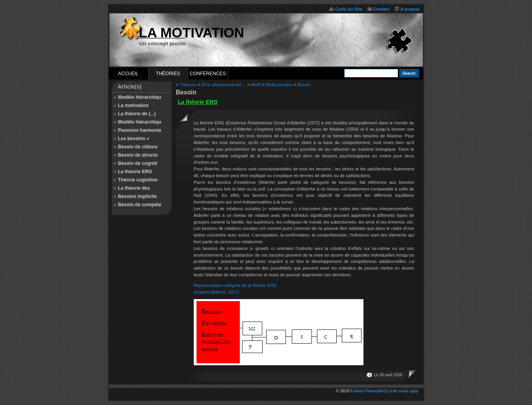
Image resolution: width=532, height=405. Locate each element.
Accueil (128, 74)
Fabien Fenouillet (368, 391)
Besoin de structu (138, 155)
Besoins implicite (138, 196)
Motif (256, 85)
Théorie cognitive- (138, 180)
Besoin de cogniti (138, 163)
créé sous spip (403, 391)
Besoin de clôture (138, 147)
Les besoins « (134, 139)
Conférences (208, 74)
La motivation (133, 105)
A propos (410, 9)
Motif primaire (279, 85)
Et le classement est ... (224, 85)
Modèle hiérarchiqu (140, 97)
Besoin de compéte (140, 205)
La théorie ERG (135, 172)
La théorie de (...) (137, 114)
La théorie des (134, 188)
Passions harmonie (140, 130)
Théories (168, 74)
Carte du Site (349, 9)
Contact (382, 9)
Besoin (304, 85)
